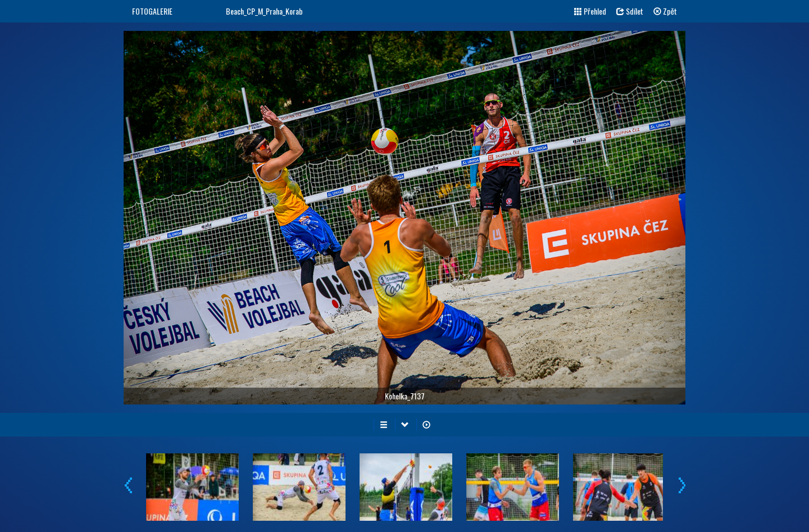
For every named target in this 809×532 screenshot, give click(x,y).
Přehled (590, 11)
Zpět (665, 11)
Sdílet (630, 11)
